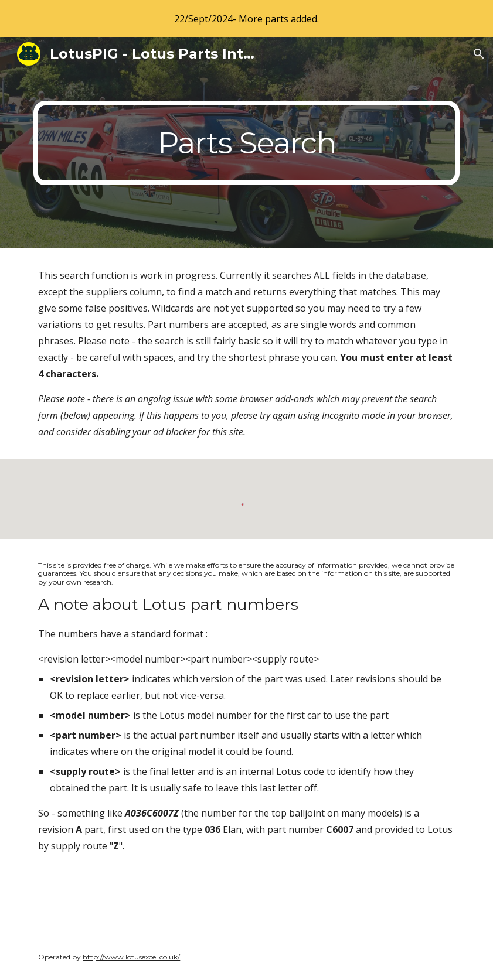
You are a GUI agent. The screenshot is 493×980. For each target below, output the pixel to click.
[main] (246, 143)
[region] (246, 19)
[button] (479, 54)
